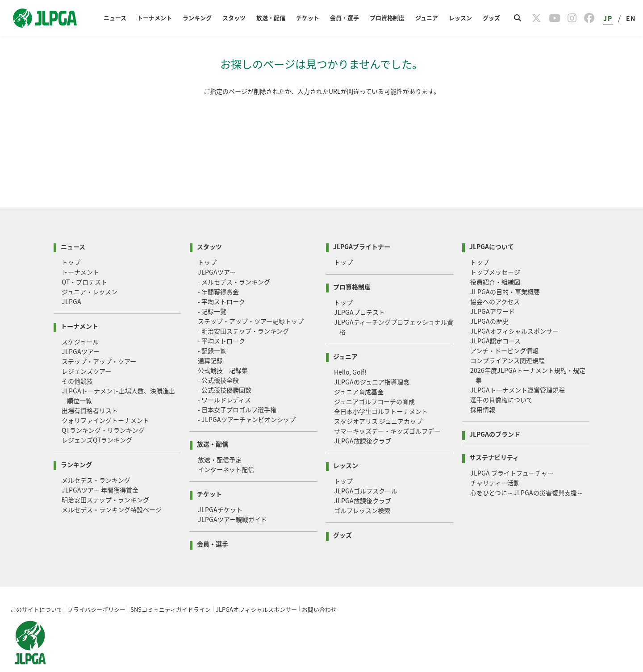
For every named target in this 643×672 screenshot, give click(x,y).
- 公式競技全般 (218, 360)
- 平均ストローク (221, 282)
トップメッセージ (495, 252)
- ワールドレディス (224, 380)
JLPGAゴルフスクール (366, 471)
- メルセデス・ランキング (234, 262)
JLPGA (71, 282)
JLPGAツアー (81, 332)
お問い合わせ (319, 590)
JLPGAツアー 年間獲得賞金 (100, 470)
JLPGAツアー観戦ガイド (232, 500)
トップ (71, 242)
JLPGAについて (492, 226)
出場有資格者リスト (90, 391)
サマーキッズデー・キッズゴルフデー (387, 411)
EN (631, 18)
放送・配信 (271, 18)
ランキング (197, 18)
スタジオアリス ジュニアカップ (378, 401)
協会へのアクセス (495, 282)
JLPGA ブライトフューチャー (512, 453)
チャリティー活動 (495, 463)
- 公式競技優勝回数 (225, 370)
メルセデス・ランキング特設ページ (112, 490)
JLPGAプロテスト (359, 292)
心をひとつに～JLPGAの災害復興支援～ (527, 473)
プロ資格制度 (387, 18)
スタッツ (234, 18)
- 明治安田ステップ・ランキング (243, 311)
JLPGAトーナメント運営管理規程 (518, 370)
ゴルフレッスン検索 (362, 491)
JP (608, 18)
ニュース (115, 18)
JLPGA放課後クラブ (363, 421)
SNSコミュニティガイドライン (171, 590)
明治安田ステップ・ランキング (105, 480)
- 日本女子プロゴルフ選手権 (237, 390)
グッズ (491, 18)
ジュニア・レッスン (90, 272)
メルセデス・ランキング (96, 460)
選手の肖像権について (501, 380)
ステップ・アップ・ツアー (99, 342)
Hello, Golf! (350, 352)
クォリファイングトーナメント (105, 401)
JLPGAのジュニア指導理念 (372, 362)
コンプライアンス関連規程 (507, 341)
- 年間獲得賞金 (218, 272)
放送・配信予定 (220, 440)
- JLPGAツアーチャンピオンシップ (247, 400)
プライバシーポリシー (96, 590)
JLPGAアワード (493, 292)
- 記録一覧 (212, 292)
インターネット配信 (226, 450)
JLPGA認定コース (495, 321)
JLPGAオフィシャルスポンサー (514, 311)
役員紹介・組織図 (495, 262)
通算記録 (210, 341)
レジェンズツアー (86, 351)
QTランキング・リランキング (103, 410)
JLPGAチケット (220, 490)
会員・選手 (344, 18)
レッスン (460, 18)
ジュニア (427, 18)
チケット (308, 18)
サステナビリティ (494, 437)
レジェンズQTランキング (97, 420)
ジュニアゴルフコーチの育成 (374, 382)
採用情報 (483, 390)
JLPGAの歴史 (489, 301)
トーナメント (154, 18)
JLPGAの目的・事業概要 (505, 272)
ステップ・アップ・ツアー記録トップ (251, 301)
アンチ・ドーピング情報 (504, 331)
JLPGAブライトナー (362, 226)
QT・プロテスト (84, 262)
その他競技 (77, 361)
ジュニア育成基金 (359, 372)
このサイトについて (36, 590)
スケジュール (80, 322)
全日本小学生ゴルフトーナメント (381, 392)
